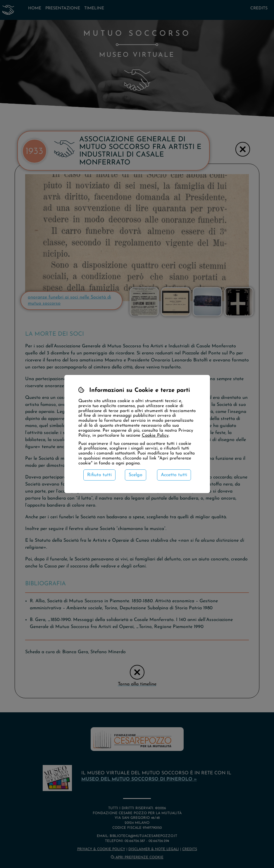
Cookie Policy (155, 436)
